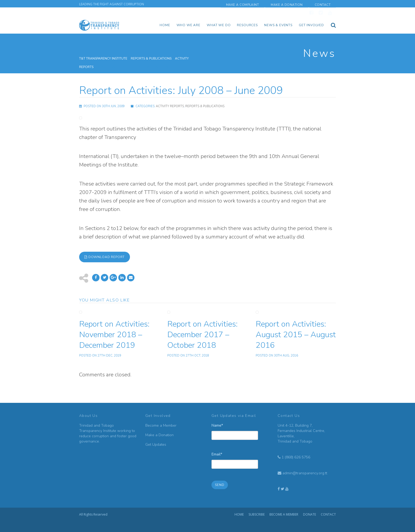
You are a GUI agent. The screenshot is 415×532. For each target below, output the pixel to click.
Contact (323, 5)
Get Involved (311, 25)
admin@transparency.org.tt (305, 473)
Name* (235, 430)
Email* (235, 458)
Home (165, 25)
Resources (247, 25)
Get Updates (156, 445)
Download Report (105, 257)
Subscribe (257, 514)
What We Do (219, 25)
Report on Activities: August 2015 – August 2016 (296, 335)
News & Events (278, 25)
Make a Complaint (243, 5)
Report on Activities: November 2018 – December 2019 (114, 335)
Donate (310, 514)
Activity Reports (170, 106)
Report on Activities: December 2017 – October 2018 (202, 335)
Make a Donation (287, 5)
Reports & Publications (205, 106)
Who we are (188, 25)
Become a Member (161, 425)
